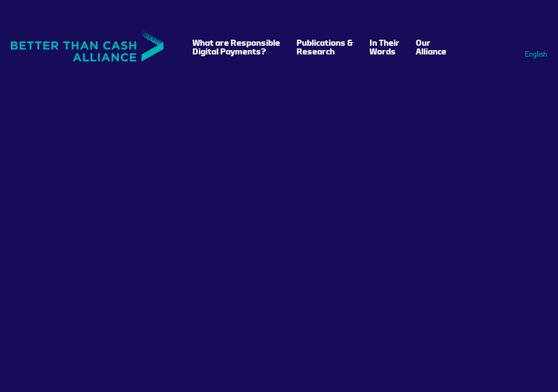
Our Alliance (431, 47)
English (536, 54)
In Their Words (384, 47)
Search (526, 18)
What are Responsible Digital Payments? (236, 47)
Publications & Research (325, 47)
